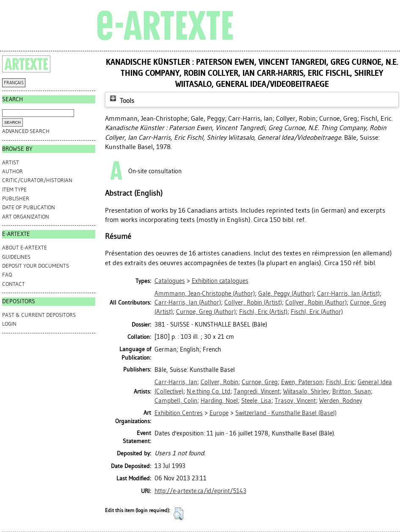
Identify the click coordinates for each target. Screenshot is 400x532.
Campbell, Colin (176, 401)
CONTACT (14, 284)
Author (12, 171)
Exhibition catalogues (220, 281)
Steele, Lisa (256, 401)
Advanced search (26, 131)
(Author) (205, 294)
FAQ (7, 275)
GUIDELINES (16, 257)
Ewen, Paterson (302, 382)
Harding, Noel (219, 401)
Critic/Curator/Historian (37, 180)
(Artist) (348, 294)
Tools (121, 101)
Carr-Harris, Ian (176, 382)
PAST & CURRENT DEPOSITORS (39, 315)
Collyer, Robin (219, 382)
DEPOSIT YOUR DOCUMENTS (36, 266)
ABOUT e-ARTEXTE (25, 248)
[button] (178, 514)
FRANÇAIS (14, 83)
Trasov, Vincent (295, 401)
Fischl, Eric (340, 382)
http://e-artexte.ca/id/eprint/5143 (200, 491)
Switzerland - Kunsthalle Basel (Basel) (286, 413)
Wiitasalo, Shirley (306, 391)
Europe (219, 413)
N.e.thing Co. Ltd (208, 391)
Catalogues (170, 281)
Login (9, 324)
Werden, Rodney (341, 401)
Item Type (14, 190)
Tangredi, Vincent (257, 391)
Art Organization (26, 217)
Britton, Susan (352, 391)
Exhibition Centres (179, 413)
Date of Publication (29, 207)
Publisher (16, 198)
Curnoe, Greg (260, 382)
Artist (11, 162)
